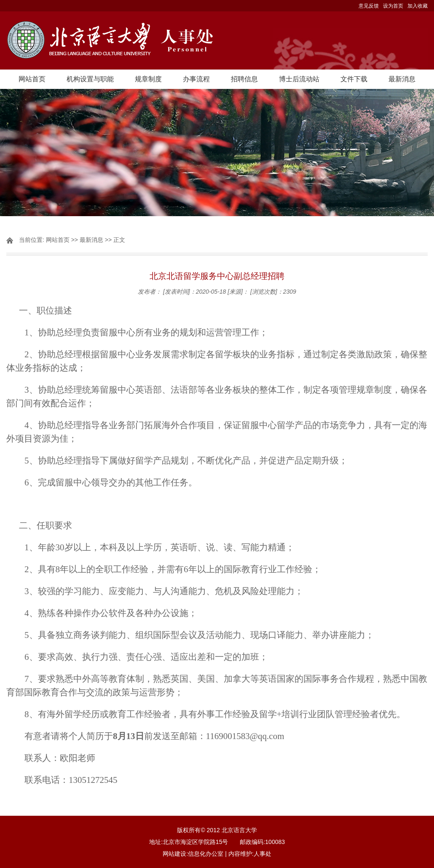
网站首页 (32, 79)
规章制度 (148, 79)
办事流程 (196, 79)
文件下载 (354, 79)
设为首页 (393, 6)
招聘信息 (244, 79)
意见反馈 (369, 6)
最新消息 (402, 79)
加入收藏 (418, 6)
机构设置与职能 (90, 79)
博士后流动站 (299, 79)
